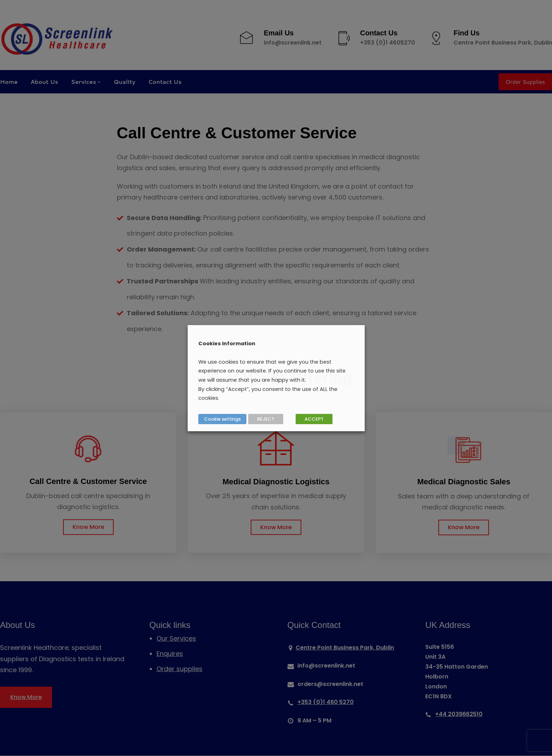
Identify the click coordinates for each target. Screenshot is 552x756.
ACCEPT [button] (314, 419)
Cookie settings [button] (222, 419)
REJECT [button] (266, 419)
